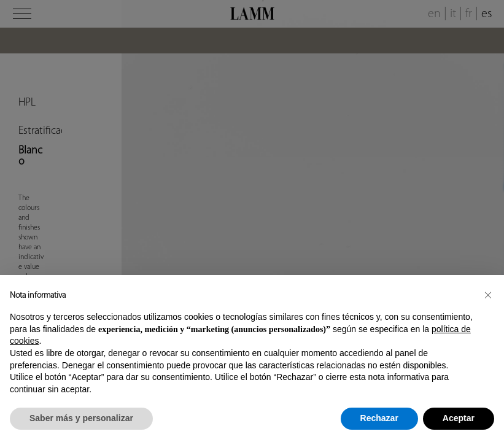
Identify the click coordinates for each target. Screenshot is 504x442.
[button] (488, 295)
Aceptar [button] (459, 418)
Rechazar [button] (379, 418)
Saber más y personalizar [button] (81, 418)
